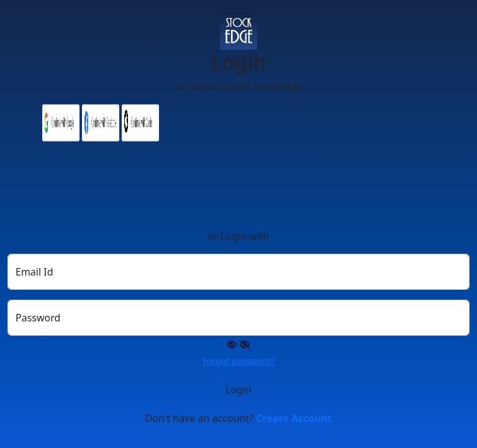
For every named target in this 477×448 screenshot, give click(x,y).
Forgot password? (239, 361)
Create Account (294, 418)
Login (238, 390)
